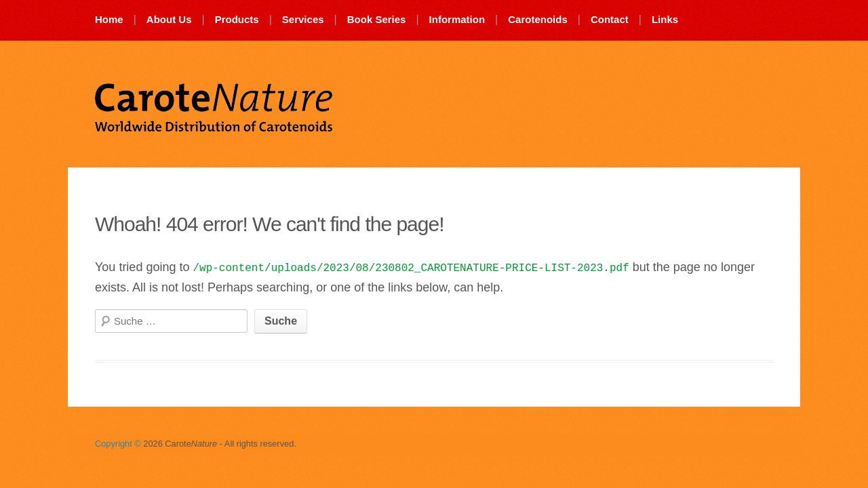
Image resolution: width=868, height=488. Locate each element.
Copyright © (118, 444)
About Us (169, 19)
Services (303, 19)
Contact (610, 19)
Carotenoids (538, 19)
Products (237, 19)
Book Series (377, 19)
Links (665, 19)
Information (457, 19)
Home (109, 19)
